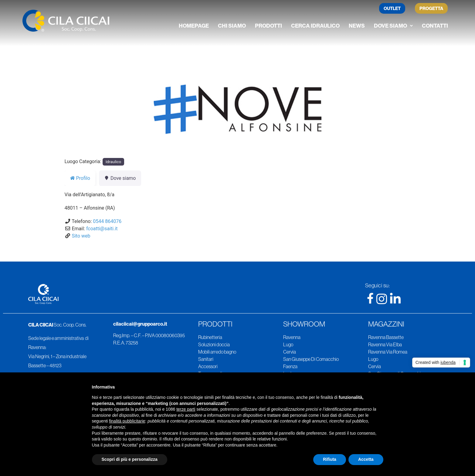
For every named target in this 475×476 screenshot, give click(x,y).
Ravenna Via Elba (385, 344)
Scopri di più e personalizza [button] (130, 459)
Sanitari (206, 359)
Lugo (288, 344)
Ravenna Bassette (386, 337)
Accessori (208, 366)
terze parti (186, 409)
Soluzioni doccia (214, 344)
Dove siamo (393, 26)
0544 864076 (107, 221)
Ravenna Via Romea (388, 352)
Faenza (290, 366)
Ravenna (292, 337)
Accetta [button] (366, 459)
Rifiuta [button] (330, 459)
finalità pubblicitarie (127, 421)
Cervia (290, 352)
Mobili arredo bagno (217, 352)
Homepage (194, 26)
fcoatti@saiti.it (102, 229)
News (357, 26)
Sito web (81, 236)
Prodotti (268, 26)
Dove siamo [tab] (120, 178)
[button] (393, 26)
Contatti (435, 26)
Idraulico (113, 162)
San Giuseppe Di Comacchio (311, 359)
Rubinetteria (210, 337)
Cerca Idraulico (315, 26)
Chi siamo (232, 26)
